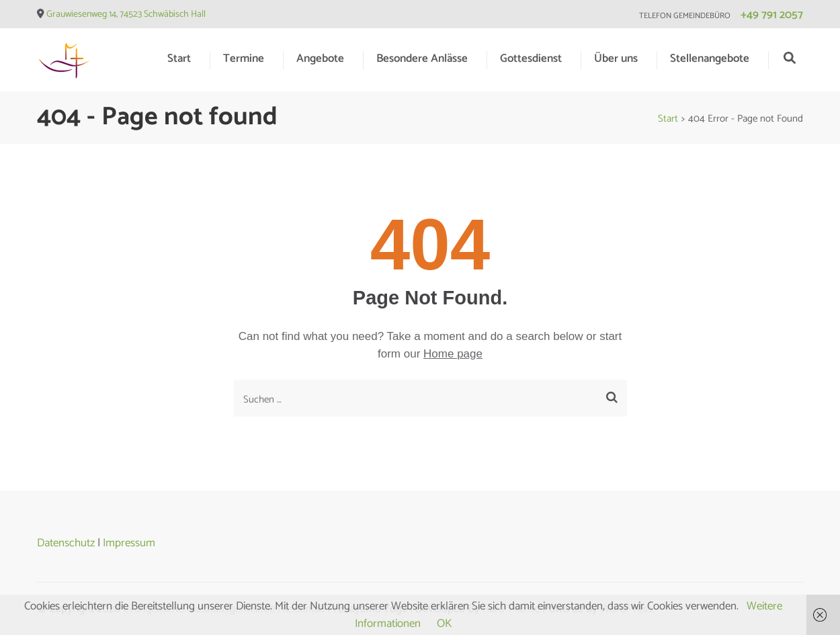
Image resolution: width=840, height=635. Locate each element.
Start (179, 58)
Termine (244, 58)
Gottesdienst (531, 58)
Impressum (129, 543)
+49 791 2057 (772, 15)
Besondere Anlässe (422, 58)
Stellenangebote (710, 58)
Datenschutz (66, 543)
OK (444, 624)
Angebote (320, 58)
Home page (453, 354)
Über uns (616, 58)
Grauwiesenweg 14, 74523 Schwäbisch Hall (126, 14)
